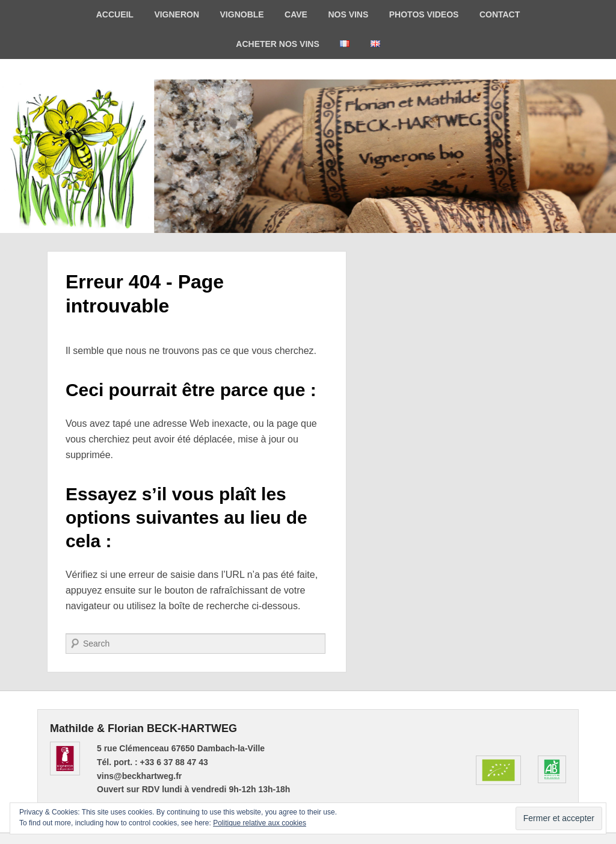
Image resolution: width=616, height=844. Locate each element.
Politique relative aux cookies (260, 823)
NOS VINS (348, 14)
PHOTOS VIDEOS (424, 14)
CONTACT (500, 14)
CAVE (296, 14)
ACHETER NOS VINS (277, 44)
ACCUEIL (115, 14)
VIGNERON (177, 14)
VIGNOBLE (242, 14)
